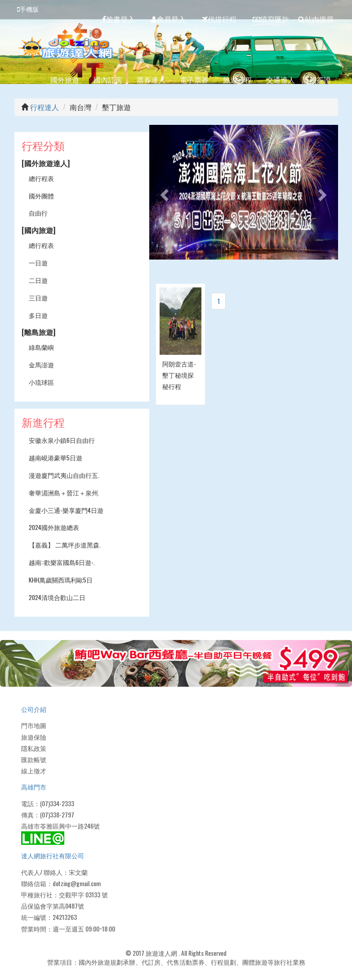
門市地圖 (34, 725)
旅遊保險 (34, 737)
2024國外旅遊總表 (54, 527)
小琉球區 (41, 382)
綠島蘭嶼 (41, 347)
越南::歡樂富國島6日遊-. (62, 562)
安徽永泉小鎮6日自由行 (62, 440)
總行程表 (41, 178)
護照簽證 (316, 79)
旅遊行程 (237, 79)
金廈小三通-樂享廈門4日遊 (66, 510)
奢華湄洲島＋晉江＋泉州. (64, 492)
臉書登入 (118, 19)
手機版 (28, 9)
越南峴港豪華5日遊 (56, 457)
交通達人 (281, 79)
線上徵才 (34, 770)
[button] (163, 192)
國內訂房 (108, 79)
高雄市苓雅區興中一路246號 (60, 826)
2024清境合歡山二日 (57, 597)
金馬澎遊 (41, 364)
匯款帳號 (34, 759)
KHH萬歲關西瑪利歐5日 (61, 580)
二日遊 (38, 280)
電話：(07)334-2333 (48, 803)
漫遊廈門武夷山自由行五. (64, 475)
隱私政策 (34, 748)
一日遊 (38, 263)
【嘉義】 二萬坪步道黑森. (65, 545)
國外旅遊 (65, 79)
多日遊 (38, 315)
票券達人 (151, 79)
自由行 (38, 213)
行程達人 (45, 107)
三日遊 (38, 298)
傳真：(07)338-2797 (48, 814)
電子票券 (194, 79)
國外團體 (41, 196)
